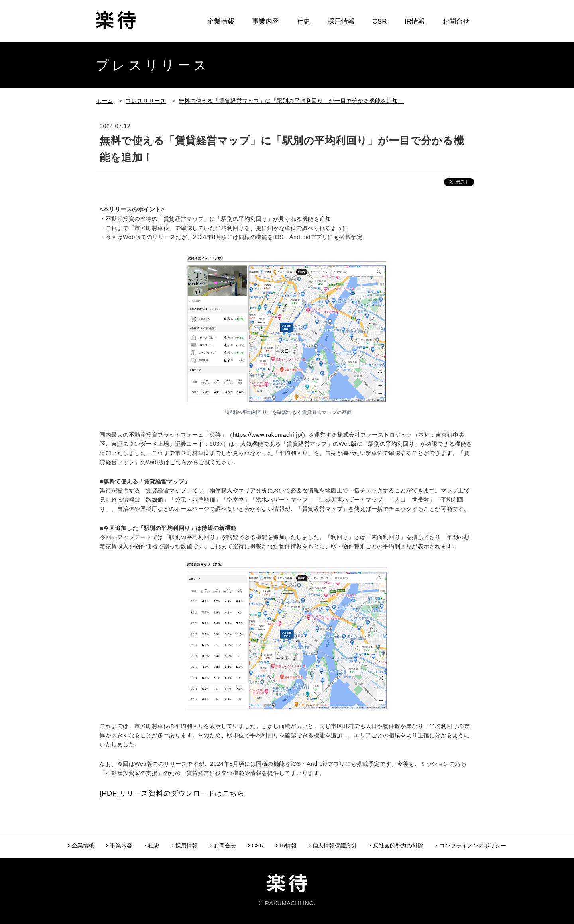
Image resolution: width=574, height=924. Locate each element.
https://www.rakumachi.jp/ (268, 435)
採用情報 (341, 21)
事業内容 (265, 21)
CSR (379, 21)
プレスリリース (146, 101)
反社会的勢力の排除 (396, 846)
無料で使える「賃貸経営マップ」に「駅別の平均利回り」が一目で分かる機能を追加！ (291, 101)
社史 (303, 21)
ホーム (104, 101)
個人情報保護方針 (333, 846)
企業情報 (221, 21)
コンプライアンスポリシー (471, 846)
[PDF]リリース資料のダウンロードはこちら (172, 793)
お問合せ (456, 21)
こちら (179, 462)
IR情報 (415, 21)
